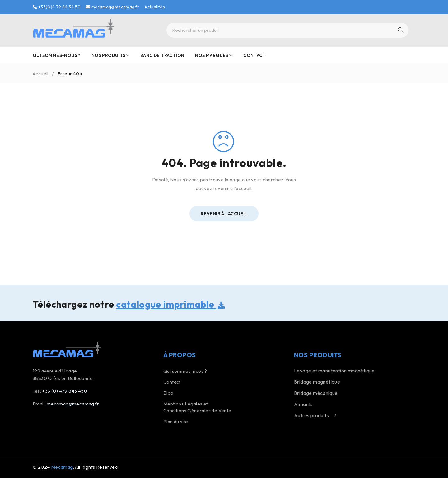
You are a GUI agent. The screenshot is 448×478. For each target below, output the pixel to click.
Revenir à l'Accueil (224, 214)
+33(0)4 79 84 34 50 (57, 7)
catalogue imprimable (170, 304)
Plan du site (176, 421)
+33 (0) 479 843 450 (65, 391)
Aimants (303, 404)
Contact (172, 382)
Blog (168, 393)
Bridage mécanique (316, 393)
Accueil (41, 74)
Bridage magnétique (317, 382)
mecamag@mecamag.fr (113, 7)
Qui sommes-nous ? (185, 371)
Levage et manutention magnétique (334, 371)
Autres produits (311, 415)
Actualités (155, 7)
